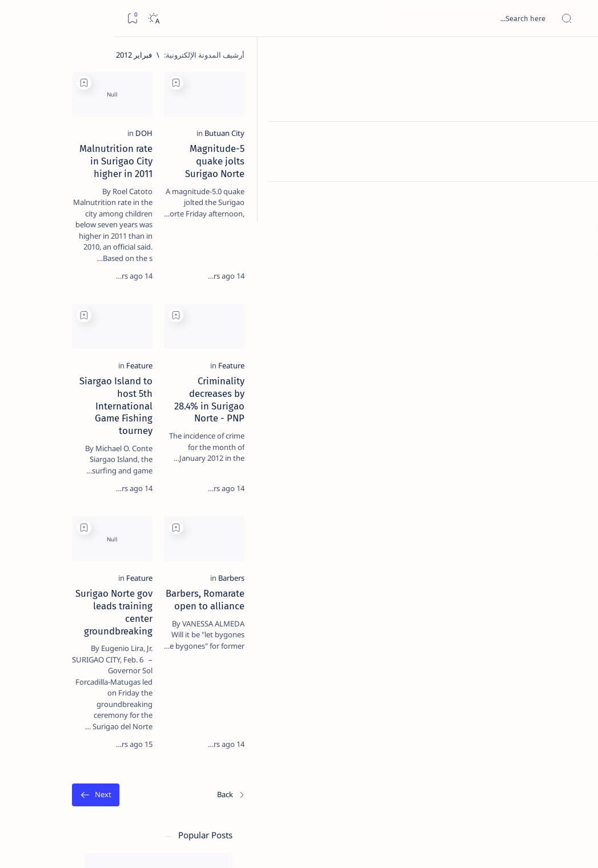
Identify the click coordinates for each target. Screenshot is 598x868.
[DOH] (349, 186)
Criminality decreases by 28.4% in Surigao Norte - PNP (472, 435)
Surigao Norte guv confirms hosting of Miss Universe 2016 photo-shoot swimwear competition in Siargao (80, 413)
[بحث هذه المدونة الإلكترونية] (372, 18)
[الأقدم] (208, 788)
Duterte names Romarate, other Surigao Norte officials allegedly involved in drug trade (83, 338)
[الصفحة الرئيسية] (577, 57)
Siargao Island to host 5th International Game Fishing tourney (272, 435)
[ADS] (125, 632)
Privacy (75, 696)
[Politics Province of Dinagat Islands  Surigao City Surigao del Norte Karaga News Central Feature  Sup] (125, 546)
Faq (46, 696)
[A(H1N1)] (125, 574)
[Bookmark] (18, 19)
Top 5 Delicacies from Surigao (81, 187)
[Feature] (529, 413)
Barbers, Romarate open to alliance (467, 656)
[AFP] (48, 632)
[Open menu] (577, 19)
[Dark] (39, 19)
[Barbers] (529, 641)
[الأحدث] (529, 788)
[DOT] (86, 379)
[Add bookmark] (381, 83)
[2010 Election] (48, 546)
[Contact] (577, 163)
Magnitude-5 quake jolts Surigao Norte (459, 201)
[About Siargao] (48, 574)
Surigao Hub (491, 846)
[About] (577, 140)
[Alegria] (86, 304)
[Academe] (48, 603)
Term (152, 696)
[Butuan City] (523, 186)
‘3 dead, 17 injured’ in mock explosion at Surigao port (86, 475)
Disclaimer (116, 696)
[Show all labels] (134, 658)
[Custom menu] (577, 200)
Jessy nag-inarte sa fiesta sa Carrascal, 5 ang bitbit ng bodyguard (84, 269)
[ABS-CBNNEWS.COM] (125, 603)
